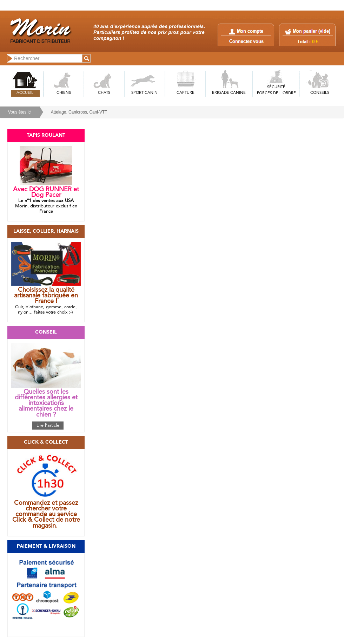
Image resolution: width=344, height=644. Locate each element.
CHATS (104, 93)
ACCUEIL (25, 93)
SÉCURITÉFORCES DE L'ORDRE (276, 90)
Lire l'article (48, 426)
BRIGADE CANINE (229, 93)
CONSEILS (320, 93)
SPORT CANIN (144, 93)
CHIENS (64, 93)
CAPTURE (186, 93)
